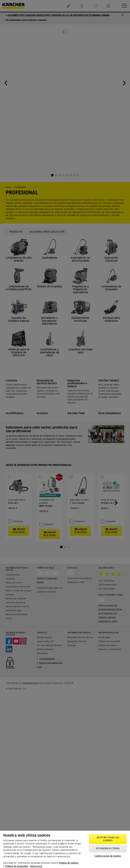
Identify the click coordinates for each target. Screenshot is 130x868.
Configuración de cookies (108, 856)
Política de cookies (69, 863)
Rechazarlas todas (108, 849)
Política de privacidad (17, 866)
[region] (65, 849)
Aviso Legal (36, 866)
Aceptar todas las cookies (108, 839)
